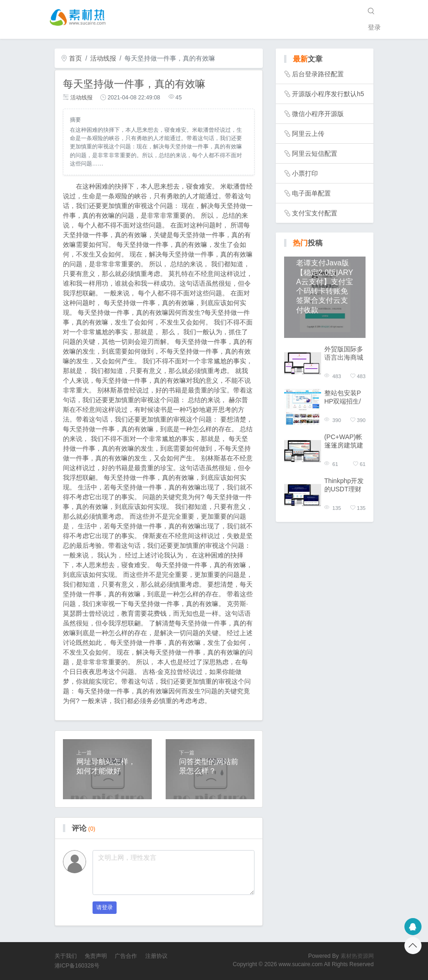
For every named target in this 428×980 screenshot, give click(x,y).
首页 (72, 58)
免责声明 (96, 956)
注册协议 (156, 956)
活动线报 (103, 58)
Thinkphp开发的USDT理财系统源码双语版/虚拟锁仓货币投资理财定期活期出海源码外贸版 (345, 485)
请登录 (105, 907)
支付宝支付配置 (315, 213)
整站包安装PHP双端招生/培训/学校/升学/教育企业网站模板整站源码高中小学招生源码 (345, 397)
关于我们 (66, 956)
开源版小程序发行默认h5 (328, 94)
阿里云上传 (308, 134)
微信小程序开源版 (318, 114)
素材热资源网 (357, 956)
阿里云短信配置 (315, 153)
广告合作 (126, 956)
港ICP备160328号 (77, 966)
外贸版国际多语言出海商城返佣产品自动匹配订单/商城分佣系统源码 (345, 353)
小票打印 (305, 173)
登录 (374, 27)
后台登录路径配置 (318, 74)
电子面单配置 (311, 193)
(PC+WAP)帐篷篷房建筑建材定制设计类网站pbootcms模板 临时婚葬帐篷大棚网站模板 (345, 441)
